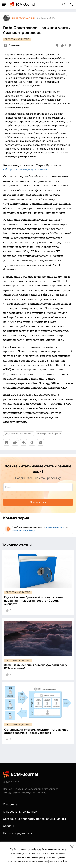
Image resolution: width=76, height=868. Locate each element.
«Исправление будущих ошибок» (26, 169)
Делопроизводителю (17, 39)
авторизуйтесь (55, 527)
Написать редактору (18, 833)
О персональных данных (20, 811)
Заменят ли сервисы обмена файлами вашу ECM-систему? (36, 667)
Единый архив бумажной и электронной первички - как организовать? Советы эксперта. (34, 600)
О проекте (10, 804)
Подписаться (38, 502)
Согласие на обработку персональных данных (35, 819)
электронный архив (49, 433)
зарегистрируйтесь (24, 530)
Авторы (8, 826)
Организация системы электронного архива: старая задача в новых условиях (37, 731)
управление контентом (19, 433)
